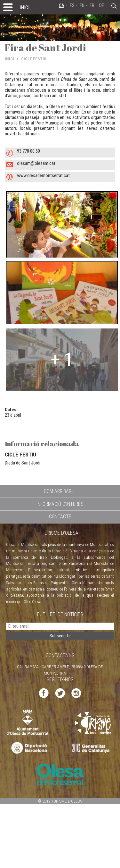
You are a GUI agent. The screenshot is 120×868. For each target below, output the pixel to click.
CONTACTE (60, 517)
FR (92, 6)
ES (72, 6)
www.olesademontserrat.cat (43, 176)
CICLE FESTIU (34, 59)
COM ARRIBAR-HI (60, 491)
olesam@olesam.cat (36, 163)
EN (82, 6)
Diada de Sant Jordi (23, 463)
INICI (24, 7)
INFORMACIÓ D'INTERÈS (60, 504)
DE (102, 6)
